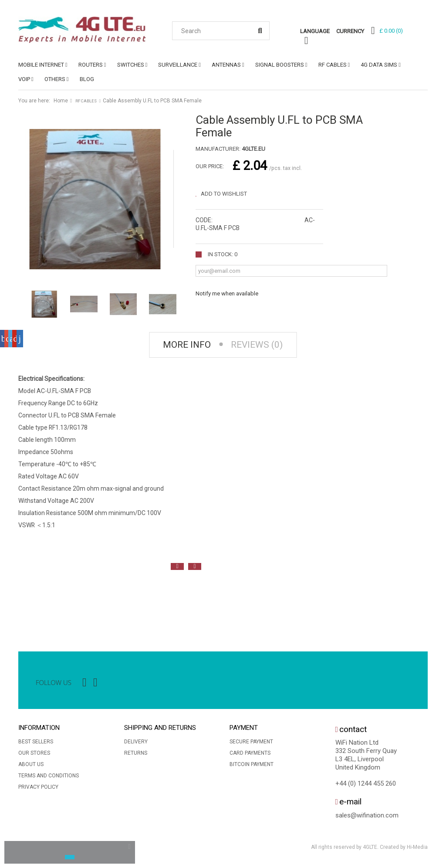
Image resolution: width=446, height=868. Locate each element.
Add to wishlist (223, 194)
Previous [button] (177, 567)
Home (61, 101)
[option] (27, 604)
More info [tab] (186, 345)
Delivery (136, 743)
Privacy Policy (38, 788)
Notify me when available (227, 293)
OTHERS (55, 79)
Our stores (34, 754)
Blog (87, 79)
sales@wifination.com (367, 816)
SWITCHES (131, 65)
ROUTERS (91, 65)
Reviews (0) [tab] (258, 345)
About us (31, 765)
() (391, 31)
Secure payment (251, 743)
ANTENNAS (226, 65)
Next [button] (195, 567)
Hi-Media (417, 848)
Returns (136, 754)
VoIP (24, 79)
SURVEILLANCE (178, 65)
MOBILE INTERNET (41, 65)
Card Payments (250, 754)
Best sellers (36, 743)
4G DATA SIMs (379, 65)
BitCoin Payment (252, 765)
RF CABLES (333, 65)
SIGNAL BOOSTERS (280, 65)
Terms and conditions (49, 776)
